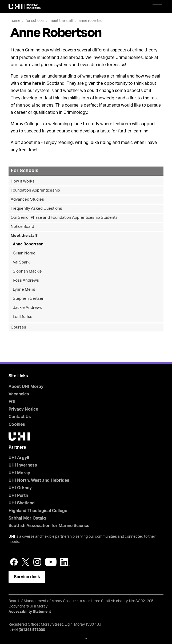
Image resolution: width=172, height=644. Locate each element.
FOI (12, 402)
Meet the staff (61, 21)
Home (15, 21)
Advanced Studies (27, 199)
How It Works (23, 181)
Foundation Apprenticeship (35, 190)
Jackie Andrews (27, 308)
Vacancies (19, 394)
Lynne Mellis (24, 289)
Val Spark (21, 262)
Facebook (14, 562)
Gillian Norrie (24, 253)
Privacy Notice (23, 409)
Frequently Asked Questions (36, 208)
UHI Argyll (19, 458)
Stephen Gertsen (29, 299)
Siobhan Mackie (27, 271)
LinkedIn (65, 562)
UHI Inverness (23, 465)
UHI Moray (19, 473)
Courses (18, 327)
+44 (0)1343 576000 (28, 630)
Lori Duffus (23, 317)
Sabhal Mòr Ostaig (27, 518)
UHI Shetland (22, 503)
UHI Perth (18, 496)
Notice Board (22, 227)
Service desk (27, 577)
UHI (12, 537)
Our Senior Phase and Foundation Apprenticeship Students (64, 218)
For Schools (35, 21)
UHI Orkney (20, 488)
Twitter (26, 562)
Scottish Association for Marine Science (49, 526)
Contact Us (20, 417)
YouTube (51, 562)
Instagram (37, 562)
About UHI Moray (26, 387)
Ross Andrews (26, 280)
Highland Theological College (38, 511)
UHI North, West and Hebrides (39, 480)
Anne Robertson (92, 21)
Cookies (17, 424)
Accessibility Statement (30, 612)
